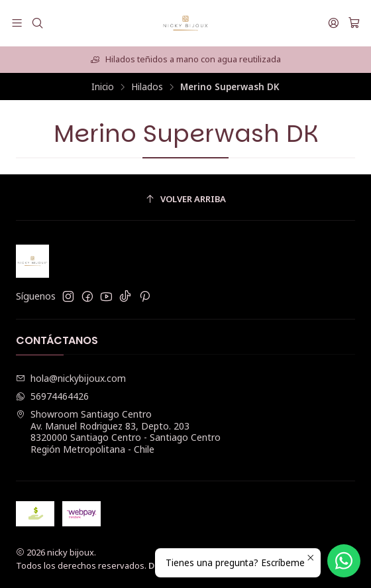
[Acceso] (334, 23)
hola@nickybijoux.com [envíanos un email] (71, 378)
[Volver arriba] (185, 199)
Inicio (103, 87)
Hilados (147, 87)
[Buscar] (37, 23)
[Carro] (354, 23)
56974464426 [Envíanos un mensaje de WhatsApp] (52, 396)
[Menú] (17, 23)
